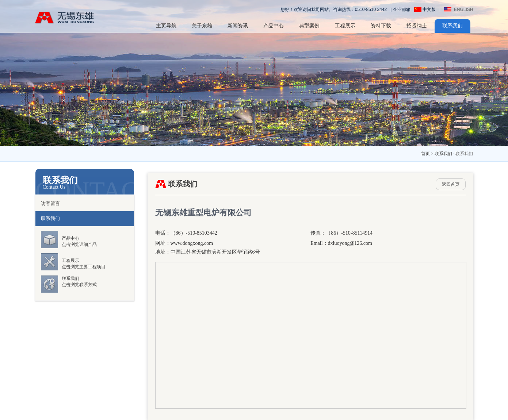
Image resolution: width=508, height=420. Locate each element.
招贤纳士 (417, 26)
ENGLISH (459, 9)
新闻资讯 (238, 26)
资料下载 (381, 26)
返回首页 (451, 184)
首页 (425, 154)
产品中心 (274, 26)
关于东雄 (202, 26)
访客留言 (50, 203)
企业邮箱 (402, 9)
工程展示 (345, 26)
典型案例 (309, 26)
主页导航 (166, 26)
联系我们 (452, 26)
